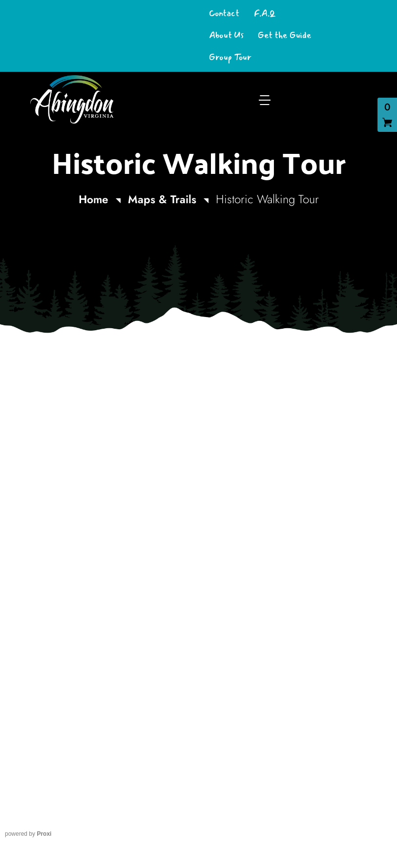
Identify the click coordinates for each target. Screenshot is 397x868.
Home (92, 199)
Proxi (44, 834)
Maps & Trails (163, 199)
